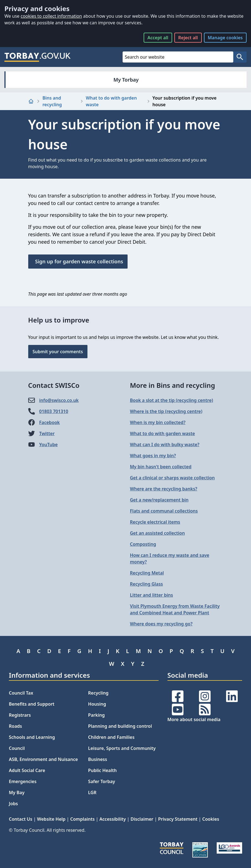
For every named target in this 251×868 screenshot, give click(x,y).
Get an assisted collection (157, 533)
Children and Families (111, 737)
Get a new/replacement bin (159, 500)
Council (17, 748)
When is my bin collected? (158, 422)
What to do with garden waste (111, 101)
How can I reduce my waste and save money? (170, 558)
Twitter (47, 433)
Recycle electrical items (155, 522)
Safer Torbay (102, 781)
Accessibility (112, 819)
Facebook (50, 422)
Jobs (13, 804)
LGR (92, 792)
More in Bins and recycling (173, 385)
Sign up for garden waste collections (78, 261)
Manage (225, 38)
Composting (143, 544)
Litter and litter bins (152, 595)
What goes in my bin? (153, 456)
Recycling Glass (147, 584)
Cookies (211, 819)
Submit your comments (58, 352)
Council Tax (21, 693)
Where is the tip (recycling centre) (166, 411)
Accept (158, 38)
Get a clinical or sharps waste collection (173, 478)
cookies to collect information (51, 16)
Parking (96, 715)
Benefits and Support (32, 704)
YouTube (49, 445)
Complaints (82, 819)
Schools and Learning (32, 737)
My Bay (17, 792)
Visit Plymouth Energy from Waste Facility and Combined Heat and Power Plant (175, 609)
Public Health (102, 770)
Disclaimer (142, 819)
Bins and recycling (52, 101)
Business (98, 759)
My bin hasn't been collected (161, 467)
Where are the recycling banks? (164, 489)
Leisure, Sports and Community (122, 748)
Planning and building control (120, 726)
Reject (188, 38)
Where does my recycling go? (161, 624)
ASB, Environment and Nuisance (43, 759)
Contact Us (21, 819)
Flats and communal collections (164, 511)
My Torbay (126, 80)
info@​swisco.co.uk (59, 400)
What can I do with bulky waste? (165, 445)
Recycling (98, 693)
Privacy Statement (178, 819)
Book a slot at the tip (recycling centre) (172, 400)
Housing (97, 704)
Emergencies (23, 781)
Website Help (51, 819)
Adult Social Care (27, 770)
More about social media (194, 719)
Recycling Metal (147, 573)
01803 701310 (54, 411)
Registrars (20, 715)
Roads (15, 726)
